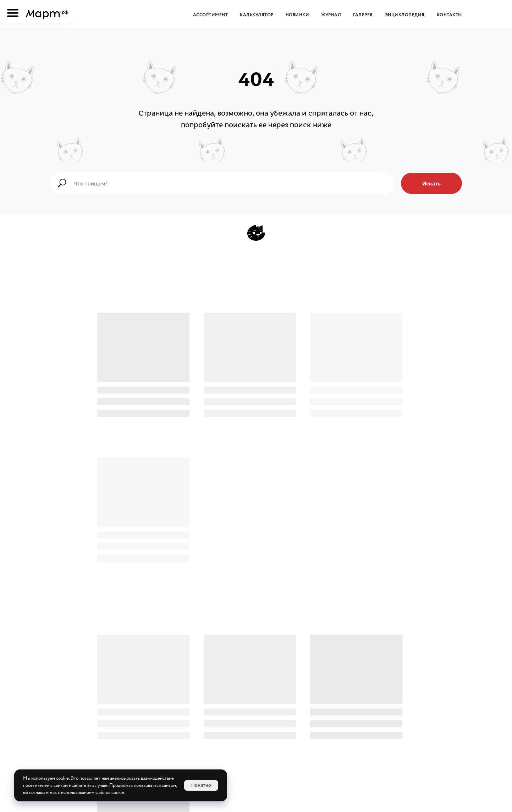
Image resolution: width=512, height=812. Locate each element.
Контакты (449, 15)
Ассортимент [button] (211, 15)
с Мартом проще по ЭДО (258, 630)
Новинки (298, 15)
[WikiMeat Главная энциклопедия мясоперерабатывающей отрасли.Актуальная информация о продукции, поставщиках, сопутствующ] (282, 707)
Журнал (331, 15)
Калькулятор (257, 15)
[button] (299, 755)
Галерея (363, 15)
